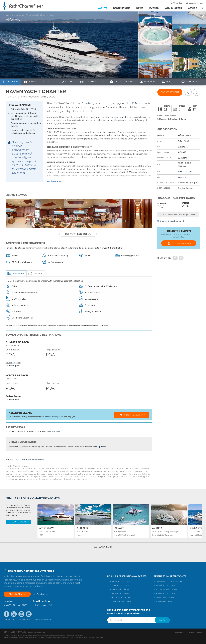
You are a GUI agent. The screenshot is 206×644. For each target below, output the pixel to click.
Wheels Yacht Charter (166, 585)
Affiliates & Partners (43, 619)
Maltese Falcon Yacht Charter (169, 581)
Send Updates (99, 447)
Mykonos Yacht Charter (120, 597)
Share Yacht (181, 258)
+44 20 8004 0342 (15, 605)
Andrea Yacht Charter (166, 593)
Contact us (43, 594)
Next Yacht (197, 92)
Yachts (102, 8)
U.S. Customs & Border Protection (29, 460)
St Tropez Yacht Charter (120, 581)
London (8, 601)
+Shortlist (202, 15)
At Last (119, 528)
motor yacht (92, 103)
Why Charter (173, 8)
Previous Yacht (188, 92)
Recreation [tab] (19, 273)
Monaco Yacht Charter (119, 585)
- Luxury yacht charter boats (32, 6)
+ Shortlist (193, 82)
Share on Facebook (175, 258)
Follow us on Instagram (21, 614)
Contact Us (9, 619)
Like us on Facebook (6, 614)
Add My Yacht (24, 619)
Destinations (122, 8)
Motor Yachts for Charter (36, 15)
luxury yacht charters (124, 117)
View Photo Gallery (80, 234)
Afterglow (46, 528)
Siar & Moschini (137, 103)
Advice (192, 8)
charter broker (51, 417)
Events (154, 8)
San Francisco (41, 601)
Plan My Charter (17, 594)
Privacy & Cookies (195, 633)
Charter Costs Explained (172, 221)
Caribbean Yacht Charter (120, 602)
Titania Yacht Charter (165, 597)
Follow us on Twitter (14, 614)
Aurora (157, 528)
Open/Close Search (202, 8)
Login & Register (196, 3)
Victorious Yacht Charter (167, 589)
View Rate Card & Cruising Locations (179, 215)
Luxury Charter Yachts (15, 15)
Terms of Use (179, 633)
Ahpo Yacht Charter (165, 602)
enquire (16, 366)
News (140, 8)
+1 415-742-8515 (43, 605)
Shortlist (178, 3)
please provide (53, 431)
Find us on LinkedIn (29, 614)
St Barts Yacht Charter (120, 589)
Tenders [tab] (38, 273)
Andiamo (82, 528)
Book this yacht (170, 92)
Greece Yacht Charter (119, 593)
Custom (182, 177)
